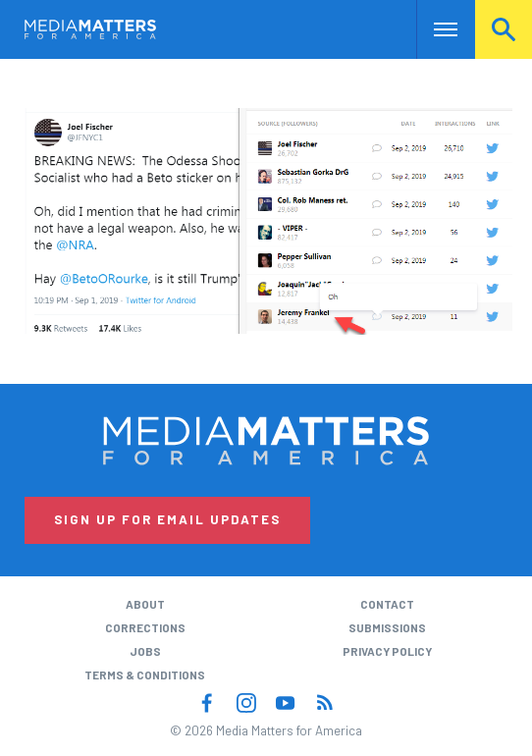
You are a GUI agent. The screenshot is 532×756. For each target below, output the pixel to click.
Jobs (145, 651)
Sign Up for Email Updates (167, 519)
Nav (431, 29)
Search (504, 29)
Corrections (145, 627)
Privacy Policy (387, 651)
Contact (387, 604)
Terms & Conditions (145, 675)
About (145, 604)
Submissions (387, 627)
